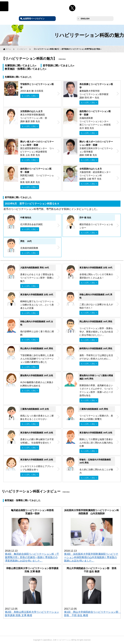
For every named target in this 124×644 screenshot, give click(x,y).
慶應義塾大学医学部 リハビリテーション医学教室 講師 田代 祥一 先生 (96, 91)
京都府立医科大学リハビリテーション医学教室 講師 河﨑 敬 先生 (96, 148)
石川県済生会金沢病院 (31, 224)
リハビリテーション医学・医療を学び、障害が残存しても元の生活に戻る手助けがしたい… (96, 332)
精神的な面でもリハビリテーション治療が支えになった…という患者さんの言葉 (37, 305)
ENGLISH (85, 19)
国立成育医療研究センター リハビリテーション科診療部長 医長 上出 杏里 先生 (37, 148)
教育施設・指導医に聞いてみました (25, 69)
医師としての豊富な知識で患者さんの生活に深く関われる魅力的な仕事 (96, 443)
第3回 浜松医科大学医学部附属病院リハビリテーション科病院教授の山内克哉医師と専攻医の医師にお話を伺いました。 (91, 557)
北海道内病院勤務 (29, 248)
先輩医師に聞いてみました (20, 66)
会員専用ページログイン (34, 19)
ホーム (8, 49)
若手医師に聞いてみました (58, 66)
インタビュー (22, 49)
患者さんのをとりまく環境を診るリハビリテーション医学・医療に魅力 (37, 278)
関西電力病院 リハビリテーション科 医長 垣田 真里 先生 (37, 175)
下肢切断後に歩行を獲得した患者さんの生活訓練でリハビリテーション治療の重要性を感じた (37, 359)
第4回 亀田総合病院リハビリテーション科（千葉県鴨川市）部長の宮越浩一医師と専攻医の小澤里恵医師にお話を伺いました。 (32, 557)
